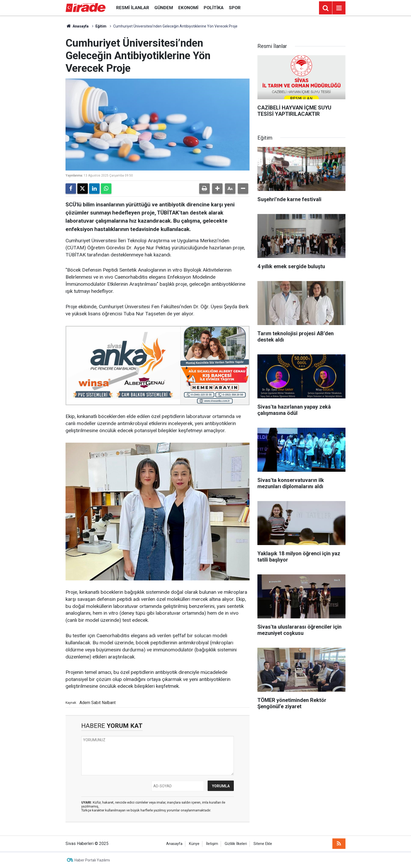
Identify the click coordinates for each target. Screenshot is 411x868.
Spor (235, 8)
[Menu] (339, 8)
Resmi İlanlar (133, 8)
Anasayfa (77, 26)
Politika (214, 8)
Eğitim (101, 26)
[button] (217, 189)
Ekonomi (188, 8)
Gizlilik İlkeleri (236, 844)
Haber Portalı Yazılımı (92, 860)
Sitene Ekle (263, 844)
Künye (194, 844)
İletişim (212, 844)
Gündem (164, 8)
